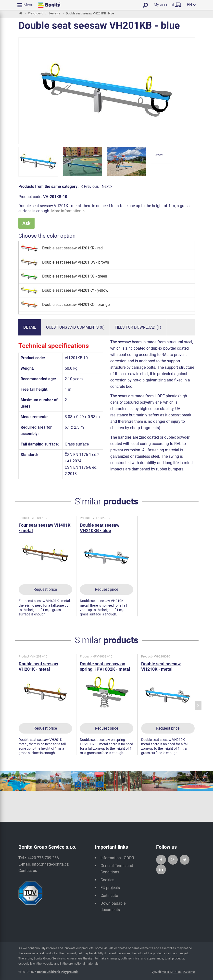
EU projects (110, 888)
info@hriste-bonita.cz (50, 864)
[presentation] (198, 706)
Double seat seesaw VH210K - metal (161, 666)
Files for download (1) (138, 327)
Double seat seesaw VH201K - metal (38, 666)
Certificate (109, 896)
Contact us (28, 871)
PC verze (189, 972)
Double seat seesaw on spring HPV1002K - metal (105, 666)
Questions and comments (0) (75, 327)
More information (68, 211)
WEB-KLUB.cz (172, 972)
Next (107, 186)
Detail (30, 327)
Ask (26, 223)
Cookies (107, 880)
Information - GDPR (117, 858)
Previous (90, 186)
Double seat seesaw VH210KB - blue (100, 528)
